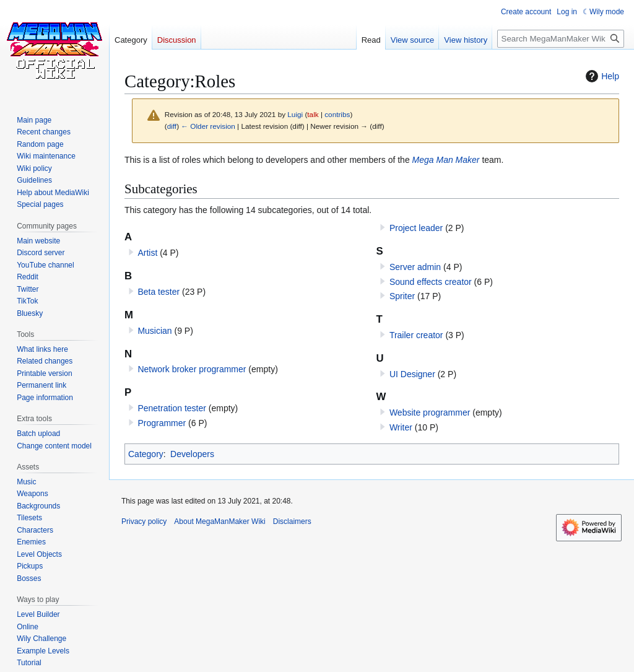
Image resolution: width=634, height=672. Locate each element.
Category (146, 454)
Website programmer (430, 412)
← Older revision (208, 126)
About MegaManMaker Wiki (219, 521)
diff (172, 126)
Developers (192, 454)
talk (313, 114)
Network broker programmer (192, 369)
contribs (337, 114)
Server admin (415, 267)
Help (601, 76)
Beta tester (158, 292)
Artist (147, 253)
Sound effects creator (431, 282)
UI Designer (412, 374)
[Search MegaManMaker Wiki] (561, 39)
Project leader (416, 228)
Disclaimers (292, 521)
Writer (401, 427)
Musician (154, 331)
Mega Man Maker (446, 160)
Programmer (162, 423)
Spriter (402, 296)
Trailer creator (416, 335)
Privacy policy (144, 521)
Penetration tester (172, 408)
